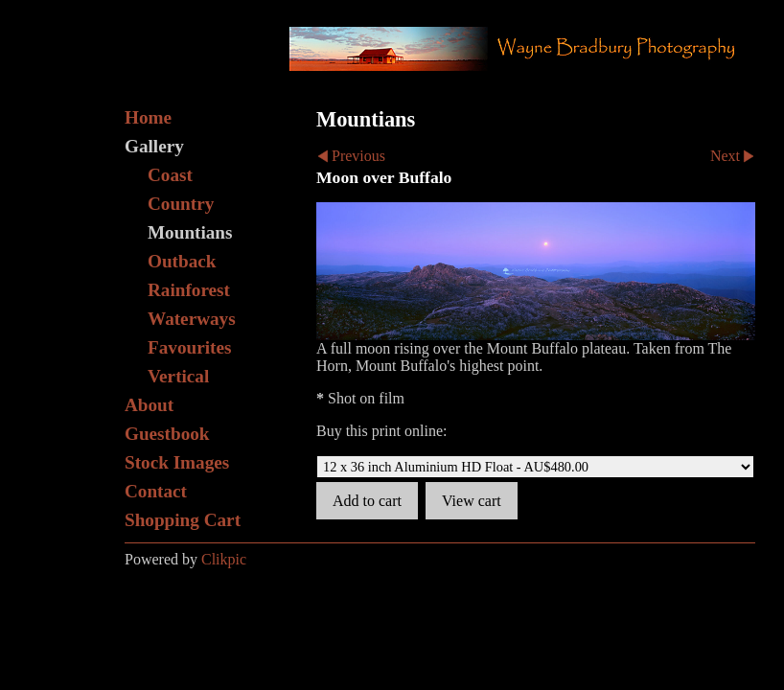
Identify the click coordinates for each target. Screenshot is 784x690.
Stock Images (177, 462)
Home (148, 117)
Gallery (154, 146)
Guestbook (167, 434)
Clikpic (224, 559)
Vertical (178, 376)
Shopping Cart (183, 520)
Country (181, 204)
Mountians (190, 232)
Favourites (189, 347)
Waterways (192, 319)
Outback (182, 261)
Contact (156, 491)
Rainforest (189, 290)
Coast (170, 175)
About (149, 405)
